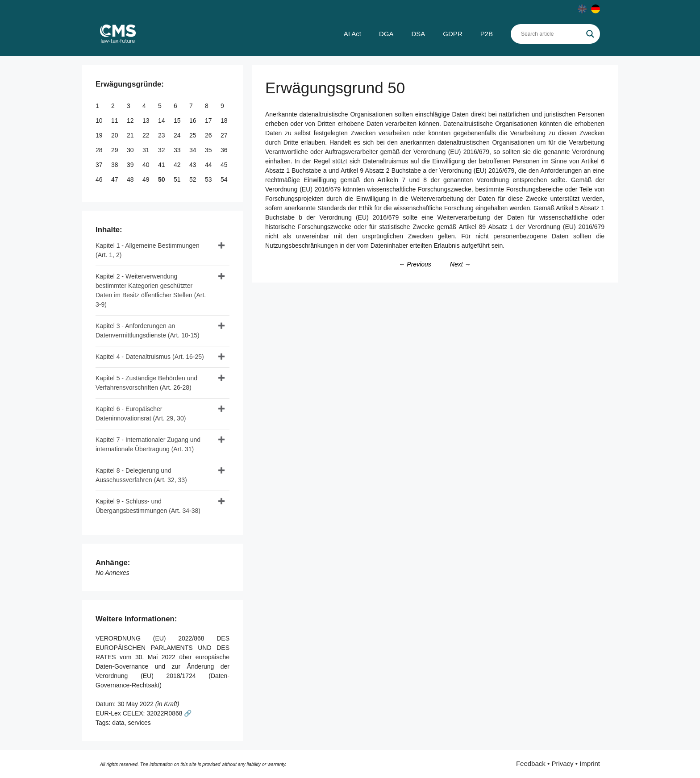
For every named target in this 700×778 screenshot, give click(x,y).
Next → (460, 264)
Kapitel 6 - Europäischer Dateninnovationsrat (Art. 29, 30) (141, 414)
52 (194, 179)
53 (209, 179)
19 (100, 135)
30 (131, 150)
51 (178, 179)
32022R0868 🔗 (169, 713)
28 (100, 150)
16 (194, 121)
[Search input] (551, 34)
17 (209, 121)
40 (147, 165)
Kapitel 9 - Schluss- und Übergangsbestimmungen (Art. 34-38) (148, 506)
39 (131, 165)
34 (194, 150)
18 (225, 121)
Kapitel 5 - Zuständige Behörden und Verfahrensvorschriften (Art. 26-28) (146, 383)
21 (131, 135)
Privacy (562, 763)
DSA (418, 34)
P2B (487, 34)
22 (147, 135)
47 (115, 179)
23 (162, 135)
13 (147, 121)
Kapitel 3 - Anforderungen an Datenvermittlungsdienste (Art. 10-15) (148, 331)
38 (115, 165)
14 (162, 121)
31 (147, 150)
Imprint (590, 763)
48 (131, 179)
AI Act (352, 34)
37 (100, 165)
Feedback (531, 763)
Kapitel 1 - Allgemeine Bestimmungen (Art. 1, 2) (148, 250)
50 (162, 179)
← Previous (415, 264)
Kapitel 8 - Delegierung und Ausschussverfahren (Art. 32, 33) (141, 475)
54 (225, 179)
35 (209, 150)
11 (115, 121)
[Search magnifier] (590, 34)
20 (115, 135)
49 (147, 179)
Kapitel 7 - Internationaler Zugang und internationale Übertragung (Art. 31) (148, 444)
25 (194, 135)
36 (225, 150)
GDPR (452, 34)
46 (100, 179)
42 (178, 165)
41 (162, 165)
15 (178, 121)
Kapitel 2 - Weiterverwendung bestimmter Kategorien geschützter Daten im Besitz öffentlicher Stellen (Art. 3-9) (151, 290)
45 (225, 165)
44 (209, 165)
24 (178, 135)
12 (131, 121)
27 (225, 135)
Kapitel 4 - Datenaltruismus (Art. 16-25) (150, 357)
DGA (386, 34)
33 (178, 150)
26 (209, 135)
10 (100, 121)
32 (162, 150)
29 (115, 150)
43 (194, 165)
